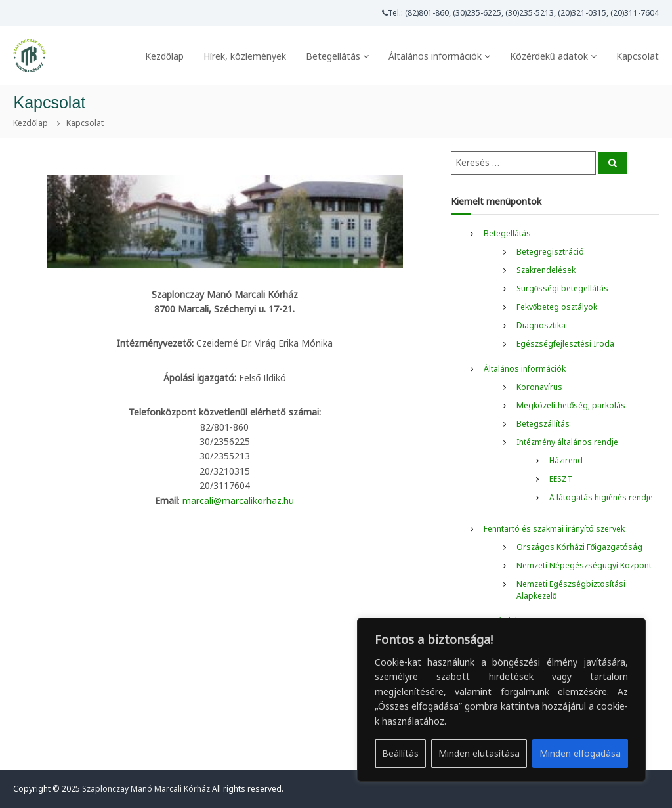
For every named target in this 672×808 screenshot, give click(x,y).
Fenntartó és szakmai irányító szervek (554, 529)
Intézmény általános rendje (567, 442)
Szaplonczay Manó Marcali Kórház (146, 789)
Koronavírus (539, 387)
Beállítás (400, 753)
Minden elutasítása (479, 753)
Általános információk (435, 56)
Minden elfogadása (580, 753)
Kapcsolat (638, 56)
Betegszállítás (543, 424)
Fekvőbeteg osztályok (557, 307)
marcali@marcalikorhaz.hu (238, 500)
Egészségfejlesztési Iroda (565, 344)
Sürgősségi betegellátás (563, 288)
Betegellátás (333, 56)
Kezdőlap (164, 56)
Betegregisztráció (550, 252)
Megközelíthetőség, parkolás (571, 405)
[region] (501, 700)
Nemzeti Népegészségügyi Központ (584, 565)
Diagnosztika (541, 325)
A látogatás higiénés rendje (601, 497)
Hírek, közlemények (245, 56)
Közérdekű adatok (549, 56)
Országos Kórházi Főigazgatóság (580, 547)
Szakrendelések (546, 270)
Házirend (566, 460)
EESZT (561, 479)
